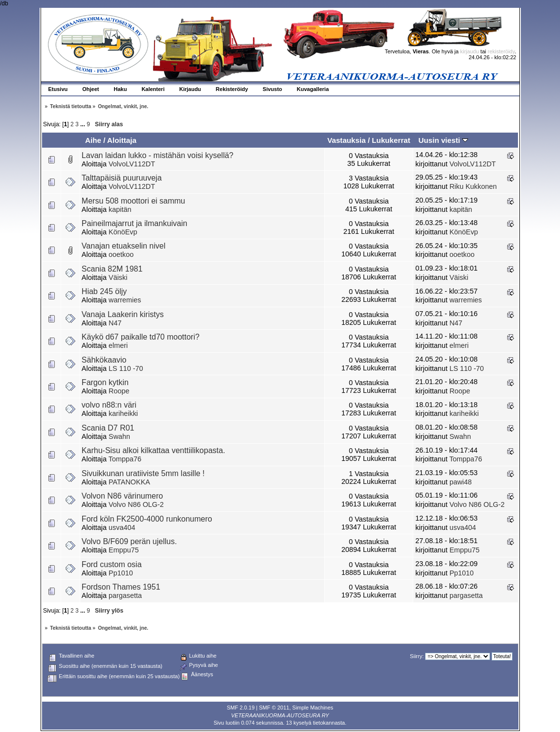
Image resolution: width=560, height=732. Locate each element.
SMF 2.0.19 (241, 708)
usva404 (122, 527)
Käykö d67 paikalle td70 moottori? (141, 337)
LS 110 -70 (126, 368)
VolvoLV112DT (132, 164)
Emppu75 (124, 550)
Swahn (119, 436)
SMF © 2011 (274, 708)
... (83, 124)
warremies (125, 300)
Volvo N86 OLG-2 (136, 504)
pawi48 (461, 482)
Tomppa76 (125, 459)
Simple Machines (313, 708)
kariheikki (123, 413)
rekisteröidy (501, 51)
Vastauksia (347, 140)
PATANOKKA (129, 482)
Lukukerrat (391, 140)
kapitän (120, 209)
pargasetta (125, 595)
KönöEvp (123, 232)
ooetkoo (121, 254)
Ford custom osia (112, 564)
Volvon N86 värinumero (122, 496)
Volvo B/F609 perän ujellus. (129, 541)
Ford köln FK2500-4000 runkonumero (147, 519)
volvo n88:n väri (109, 405)
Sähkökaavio (104, 360)
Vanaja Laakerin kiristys (123, 314)
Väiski (118, 277)
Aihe (93, 140)
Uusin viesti (443, 140)
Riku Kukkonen (473, 186)
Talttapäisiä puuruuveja (122, 178)
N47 (115, 323)
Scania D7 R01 (108, 428)
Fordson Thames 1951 (121, 587)
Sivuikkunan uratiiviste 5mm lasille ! (143, 473)
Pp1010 (121, 573)
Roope (119, 391)
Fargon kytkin (105, 382)
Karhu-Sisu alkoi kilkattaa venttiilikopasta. (153, 450)
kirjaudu (470, 51)
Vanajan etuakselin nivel (123, 246)
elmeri (118, 345)
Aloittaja (122, 140)
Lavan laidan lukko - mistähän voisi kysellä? (157, 155)
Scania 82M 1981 (112, 269)
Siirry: (417, 656)
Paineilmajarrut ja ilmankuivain (134, 223)
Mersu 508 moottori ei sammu (134, 201)
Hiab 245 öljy (104, 291)
